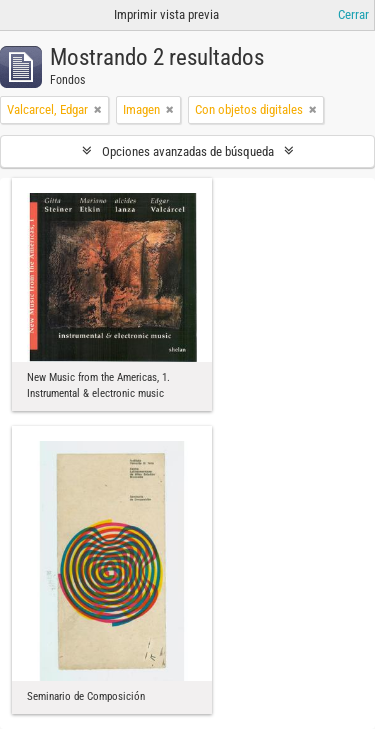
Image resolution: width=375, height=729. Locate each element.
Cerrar (353, 14)
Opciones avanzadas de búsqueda (188, 151)
